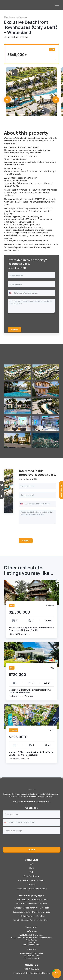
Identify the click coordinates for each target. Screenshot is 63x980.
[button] (7, 100)
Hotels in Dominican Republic (32, 916)
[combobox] (11, 293)
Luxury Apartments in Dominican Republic (31, 912)
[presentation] (26, 321)
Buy (32, 864)
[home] (30, 5)
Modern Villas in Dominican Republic (31, 899)
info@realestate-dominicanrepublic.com (32, 973)
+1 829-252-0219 (31, 969)
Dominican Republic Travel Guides (32, 889)
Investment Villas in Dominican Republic (31, 908)
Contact (32, 885)
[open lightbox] (15, 73)
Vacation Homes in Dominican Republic (30, 920)
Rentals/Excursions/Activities (31, 880)
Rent (32, 868)
